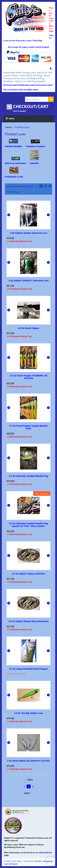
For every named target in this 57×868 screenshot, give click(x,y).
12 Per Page (13, 192)
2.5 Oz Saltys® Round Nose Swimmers (29, 621)
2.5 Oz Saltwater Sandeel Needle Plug (29, 476)
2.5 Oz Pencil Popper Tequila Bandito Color (28, 427)
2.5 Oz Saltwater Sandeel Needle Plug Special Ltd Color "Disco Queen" (29, 525)
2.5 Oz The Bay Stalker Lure (29, 713)
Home (8, 127)
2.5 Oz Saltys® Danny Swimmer (28, 574)
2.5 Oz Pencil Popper (28, 328)
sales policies (45, 852)
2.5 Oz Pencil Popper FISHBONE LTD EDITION (29, 377)
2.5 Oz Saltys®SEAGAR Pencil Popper (28, 669)
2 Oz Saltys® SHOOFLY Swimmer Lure (29, 281)
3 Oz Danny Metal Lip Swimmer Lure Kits (28, 761)
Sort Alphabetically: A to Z (21, 186)
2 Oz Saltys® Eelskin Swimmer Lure (28, 233)
